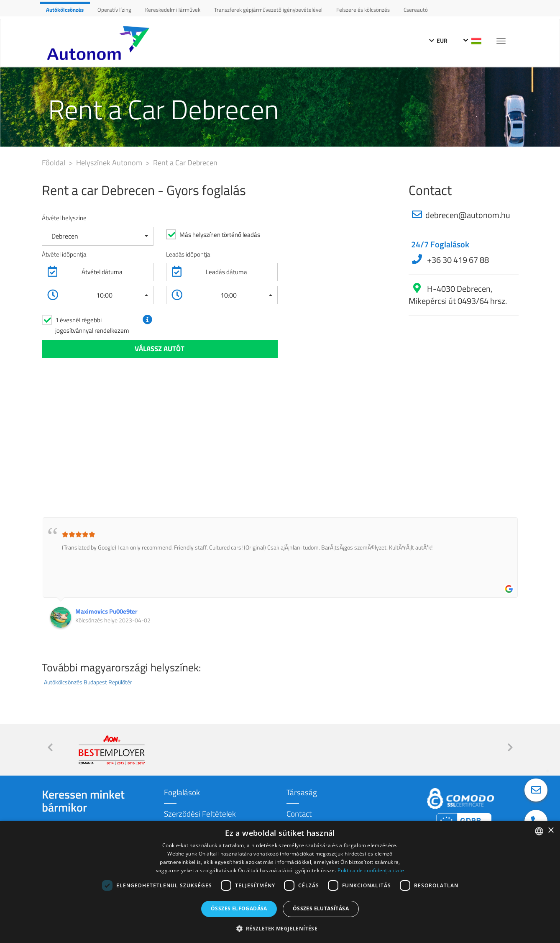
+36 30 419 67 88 (457, 260)
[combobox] (539, 831)
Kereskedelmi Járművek (173, 10)
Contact (299, 813)
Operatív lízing (114, 10)
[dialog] (280, 882)
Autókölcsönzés (65, 10)
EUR (438, 40)
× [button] (551, 831)
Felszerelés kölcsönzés (363, 10)
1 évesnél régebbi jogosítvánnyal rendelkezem (92, 325)
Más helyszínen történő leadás (220, 235)
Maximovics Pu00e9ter (106, 611)
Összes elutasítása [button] (321, 908)
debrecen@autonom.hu (468, 215)
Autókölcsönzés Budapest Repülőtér (88, 682)
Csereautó (416, 10)
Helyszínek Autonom (110, 163)
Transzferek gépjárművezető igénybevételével (268, 10)
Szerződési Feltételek (200, 813)
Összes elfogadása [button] (239, 908)
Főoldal (54, 163)
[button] (98, 236)
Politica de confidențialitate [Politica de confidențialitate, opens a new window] (371, 870)
